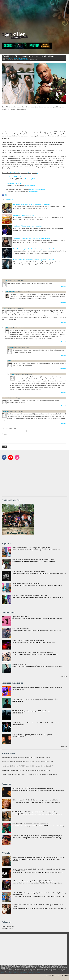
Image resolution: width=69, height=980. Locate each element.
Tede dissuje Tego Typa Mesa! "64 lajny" (26, 583)
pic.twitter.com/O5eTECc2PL (14, 183)
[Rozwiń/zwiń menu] (66, 36)
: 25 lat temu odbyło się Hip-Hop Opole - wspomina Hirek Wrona (26, 758)
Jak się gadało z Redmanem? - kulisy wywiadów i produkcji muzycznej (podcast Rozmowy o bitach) (39, 870)
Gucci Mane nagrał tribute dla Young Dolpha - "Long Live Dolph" (32, 204)
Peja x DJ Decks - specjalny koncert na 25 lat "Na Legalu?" (32, 735)
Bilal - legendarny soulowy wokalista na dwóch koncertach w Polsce (35, 699)
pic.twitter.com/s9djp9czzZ (13, 177)
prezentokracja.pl (8, 926)
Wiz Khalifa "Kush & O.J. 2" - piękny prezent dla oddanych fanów (34, 812)
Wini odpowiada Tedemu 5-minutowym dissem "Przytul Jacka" (33, 560)
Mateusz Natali (10, 292)
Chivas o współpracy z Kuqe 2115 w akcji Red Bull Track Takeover (35, 881)
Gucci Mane (8, 200)
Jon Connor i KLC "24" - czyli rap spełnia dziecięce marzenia (33, 788)
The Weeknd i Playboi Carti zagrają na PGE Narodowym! (31, 711)
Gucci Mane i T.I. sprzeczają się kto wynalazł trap (24, 173)
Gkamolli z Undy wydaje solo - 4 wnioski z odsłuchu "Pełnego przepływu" (37, 836)
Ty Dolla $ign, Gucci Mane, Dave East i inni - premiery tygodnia (32, 238)
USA (9, 58)
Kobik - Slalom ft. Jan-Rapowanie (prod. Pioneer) (29, 640)
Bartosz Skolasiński (24, 59)
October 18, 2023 (30, 179)
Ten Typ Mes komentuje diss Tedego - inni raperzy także (31, 548)
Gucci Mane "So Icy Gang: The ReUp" (24, 215)
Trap (26, 58)
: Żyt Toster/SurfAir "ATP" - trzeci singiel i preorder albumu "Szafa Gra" (27, 762)
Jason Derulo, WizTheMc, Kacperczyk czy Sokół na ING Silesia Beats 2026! (37, 687)
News (23, 58)
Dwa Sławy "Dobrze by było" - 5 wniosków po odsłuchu (31, 824)
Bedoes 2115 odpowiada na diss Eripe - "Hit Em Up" (30, 595)
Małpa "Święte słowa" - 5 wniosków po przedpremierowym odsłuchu (35, 800)
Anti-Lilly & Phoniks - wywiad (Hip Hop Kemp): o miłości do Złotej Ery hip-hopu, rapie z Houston (39, 894)
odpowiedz (63, 286)
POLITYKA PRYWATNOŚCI (21, 973)
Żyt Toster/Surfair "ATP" (20, 617)
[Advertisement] (34, 15)
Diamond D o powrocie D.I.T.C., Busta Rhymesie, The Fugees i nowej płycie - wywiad (38, 905)
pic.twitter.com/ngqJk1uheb (37, 189)
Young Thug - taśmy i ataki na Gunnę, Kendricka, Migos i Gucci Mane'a (34, 249)
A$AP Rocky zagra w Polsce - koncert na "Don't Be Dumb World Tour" (36, 723)
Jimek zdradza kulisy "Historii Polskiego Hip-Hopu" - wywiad (33, 652)
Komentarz (6, 434)
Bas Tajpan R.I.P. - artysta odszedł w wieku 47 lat (29, 572)
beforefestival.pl (7, 928)
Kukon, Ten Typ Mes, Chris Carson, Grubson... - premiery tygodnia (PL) (34, 260)
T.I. (13, 200)
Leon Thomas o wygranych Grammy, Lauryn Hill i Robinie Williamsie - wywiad (39, 857)
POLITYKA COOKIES (35, 973)
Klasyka (19, 58)
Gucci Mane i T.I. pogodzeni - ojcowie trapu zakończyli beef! (29, 56)
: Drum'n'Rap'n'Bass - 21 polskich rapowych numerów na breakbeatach (29, 774)
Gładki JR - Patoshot (19, 664)
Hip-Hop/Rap (14, 58)
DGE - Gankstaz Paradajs (21, 629)
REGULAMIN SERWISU (7, 973)
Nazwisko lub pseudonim (9, 429)
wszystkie (64, 676)
